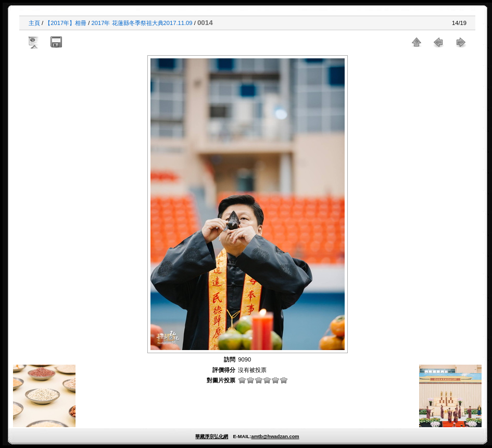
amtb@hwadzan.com (275, 437)
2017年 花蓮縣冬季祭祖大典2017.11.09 (142, 23)
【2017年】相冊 (66, 23)
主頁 (34, 23)
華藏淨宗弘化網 (212, 437)
